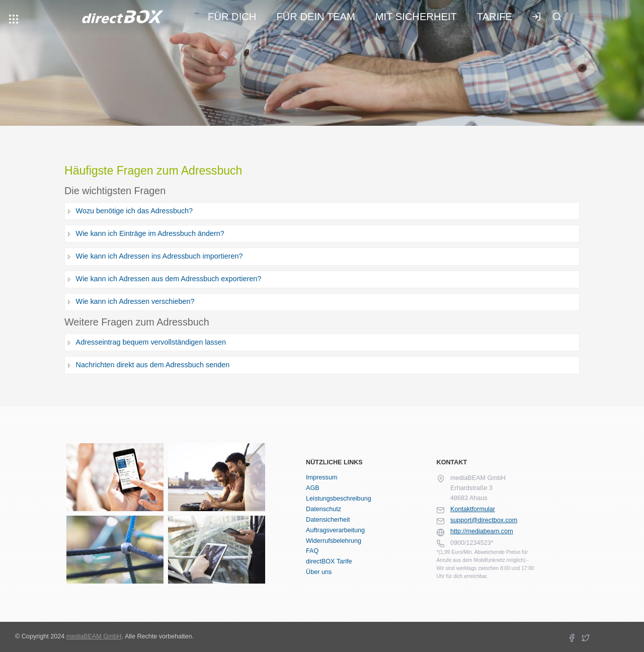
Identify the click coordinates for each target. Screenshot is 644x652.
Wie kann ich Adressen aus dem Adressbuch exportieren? (169, 279)
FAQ (312, 551)
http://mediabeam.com (482, 531)
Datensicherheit (328, 520)
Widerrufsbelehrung (334, 541)
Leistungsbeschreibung (339, 499)
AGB (313, 488)
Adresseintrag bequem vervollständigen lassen (151, 342)
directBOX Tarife (329, 561)
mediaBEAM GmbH (94, 636)
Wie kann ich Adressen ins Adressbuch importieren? (159, 256)
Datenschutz (324, 509)
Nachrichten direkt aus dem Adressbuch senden (153, 365)
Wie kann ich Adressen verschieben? (135, 301)
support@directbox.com (484, 520)
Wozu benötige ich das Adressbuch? (135, 211)
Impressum (321, 477)
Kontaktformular (473, 509)
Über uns (319, 572)
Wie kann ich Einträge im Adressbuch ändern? (150, 233)
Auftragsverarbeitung (335, 530)
